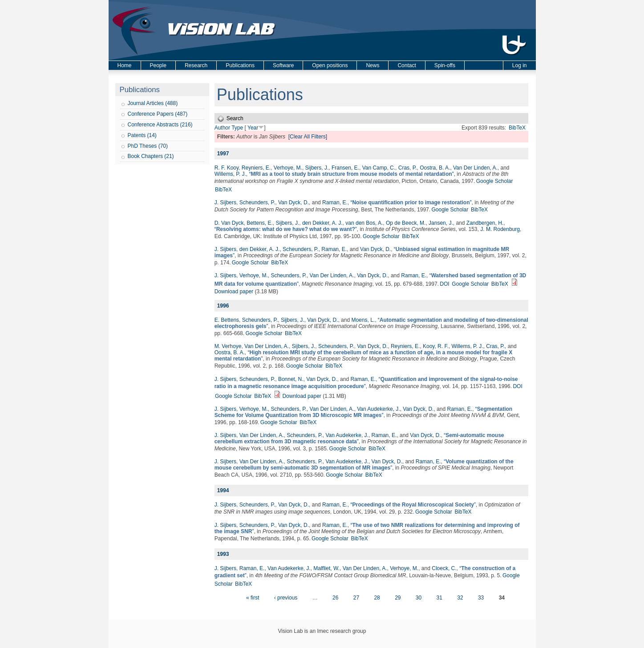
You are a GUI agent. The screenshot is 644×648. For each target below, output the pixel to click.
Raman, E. (335, 202)
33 (481, 598)
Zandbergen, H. (485, 223)
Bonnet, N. (291, 379)
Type (237, 128)
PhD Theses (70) (148, 146)
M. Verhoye (228, 346)
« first (253, 598)
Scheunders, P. (257, 202)
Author (222, 128)
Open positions (330, 65)
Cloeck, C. (444, 568)
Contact (407, 65)
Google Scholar (495, 181)
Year (253, 128)
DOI (444, 284)
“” (351, 174)
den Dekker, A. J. (322, 223)
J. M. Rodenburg (500, 229)
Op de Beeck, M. (406, 223)
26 (335, 598)
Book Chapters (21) (151, 156)
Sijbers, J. (317, 168)
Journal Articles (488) (153, 103)
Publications (240, 65)
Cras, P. (408, 168)
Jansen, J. (441, 223)
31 (439, 598)
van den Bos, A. (364, 223)
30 (419, 598)
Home (125, 65)
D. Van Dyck (229, 223)
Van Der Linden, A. (475, 168)
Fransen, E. (345, 168)
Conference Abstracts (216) (160, 125)
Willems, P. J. (230, 174)
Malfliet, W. (326, 568)
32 (460, 598)
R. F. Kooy (227, 168)
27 (356, 598)
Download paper (234, 292)
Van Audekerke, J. (379, 409)
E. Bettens (227, 320)
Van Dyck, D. (294, 202)
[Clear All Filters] (308, 137)
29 (398, 598)
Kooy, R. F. (436, 346)
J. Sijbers (225, 202)
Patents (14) (142, 135)
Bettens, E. (260, 223)
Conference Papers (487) (158, 114)
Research (196, 65)
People (158, 65)
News (373, 65)
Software (283, 65)
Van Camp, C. (379, 168)
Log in (520, 65)
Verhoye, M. (288, 168)
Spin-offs (445, 65)
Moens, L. (363, 320)
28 (377, 598)
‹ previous (286, 598)
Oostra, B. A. (435, 168)
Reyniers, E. (256, 168)
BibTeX (517, 128)
